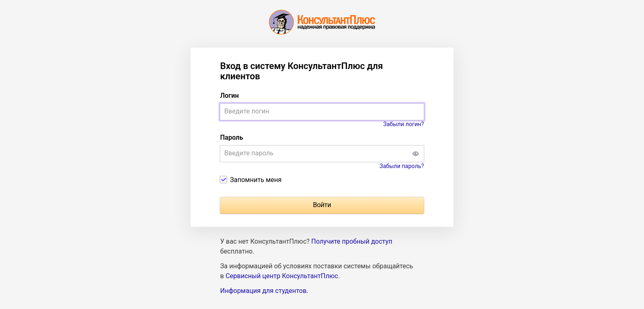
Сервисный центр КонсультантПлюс (282, 276)
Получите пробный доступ (352, 241)
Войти (322, 205)
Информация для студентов (263, 291)
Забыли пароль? (402, 166)
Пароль (232, 137)
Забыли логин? (404, 124)
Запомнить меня (256, 180)
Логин (229, 96)
